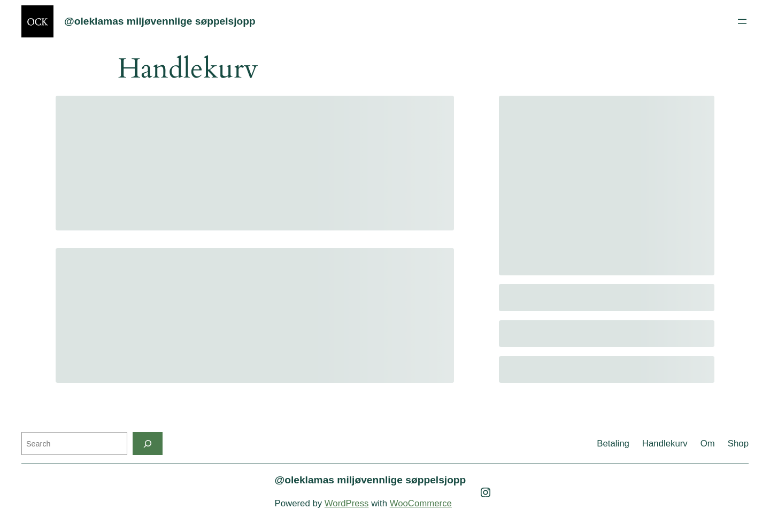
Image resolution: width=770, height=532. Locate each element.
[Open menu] (742, 21)
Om (708, 444)
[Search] (148, 444)
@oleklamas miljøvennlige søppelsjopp (160, 21)
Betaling (613, 444)
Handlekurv (665, 444)
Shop (738, 444)
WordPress (347, 503)
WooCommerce (421, 503)
